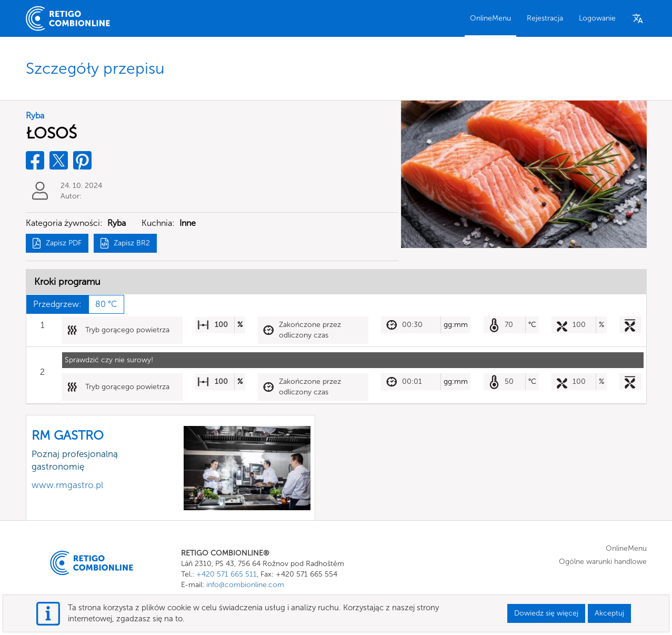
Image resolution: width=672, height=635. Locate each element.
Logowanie (597, 18)
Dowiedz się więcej (546, 613)
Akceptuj (609, 613)
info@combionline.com (245, 585)
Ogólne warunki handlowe (603, 562)
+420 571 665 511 (227, 574)
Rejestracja (545, 18)
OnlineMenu (490, 18)
